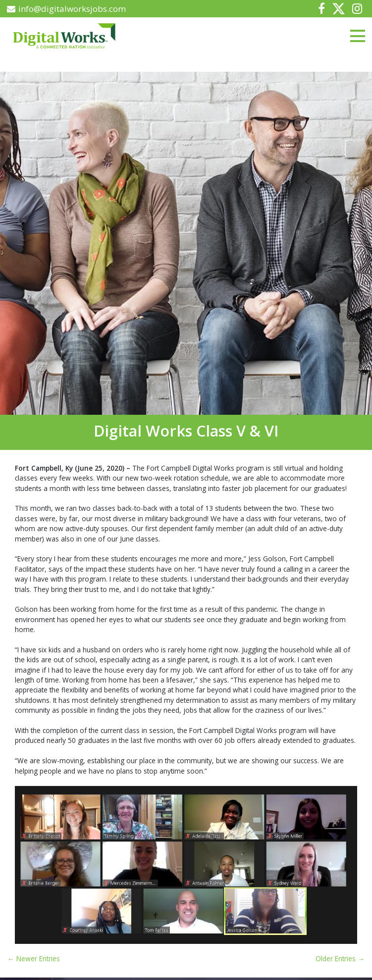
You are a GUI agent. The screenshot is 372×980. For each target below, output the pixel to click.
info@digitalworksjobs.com (67, 9)
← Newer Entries (34, 958)
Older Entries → (340, 958)
